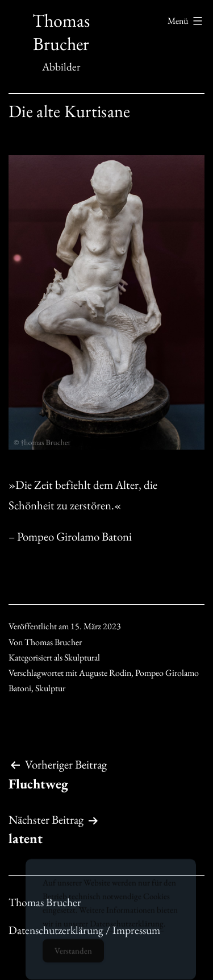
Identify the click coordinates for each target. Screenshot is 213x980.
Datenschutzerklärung (127, 929)
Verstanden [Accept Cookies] (73, 956)
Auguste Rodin (105, 673)
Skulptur (50, 688)
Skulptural (82, 657)
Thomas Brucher (61, 32)
